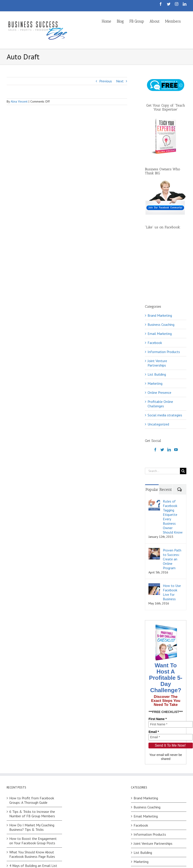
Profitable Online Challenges (160, 348)
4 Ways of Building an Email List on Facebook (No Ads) (33, 812)
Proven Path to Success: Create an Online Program (172, 503)
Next (120, 81)
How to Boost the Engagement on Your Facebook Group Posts (33, 785)
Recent (166, 433)
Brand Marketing (160, 259)
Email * (154, 676)
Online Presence (159, 336)
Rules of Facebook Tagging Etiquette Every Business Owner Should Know (173, 460)
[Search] (183, 415)
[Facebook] (155, 393)
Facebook (155, 286)
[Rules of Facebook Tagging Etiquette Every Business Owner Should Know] (154, 445)
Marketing (155, 327)
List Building (157, 318)
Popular (152, 433)
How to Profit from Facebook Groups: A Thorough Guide (32, 744)
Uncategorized (158, 368)
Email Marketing (160, 277)
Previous (106, 81)
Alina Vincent (19, 101)
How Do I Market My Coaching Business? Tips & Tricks (32, 771)
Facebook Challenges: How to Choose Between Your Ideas (32, 825)
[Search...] (162, 415)
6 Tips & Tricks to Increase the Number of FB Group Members (32, 757)
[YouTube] (176, 393)
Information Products (164, 295)
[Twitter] (162, 393)
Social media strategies (165, 359)
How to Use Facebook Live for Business (172, 536)
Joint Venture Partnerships (157, 307)
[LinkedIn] (169, 393)
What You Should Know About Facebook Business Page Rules (32, 798)
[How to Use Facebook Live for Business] (154, 529)
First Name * (158, 663)
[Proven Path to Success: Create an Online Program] (154, 494)
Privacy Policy (72, 866)
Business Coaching (161, 268)
